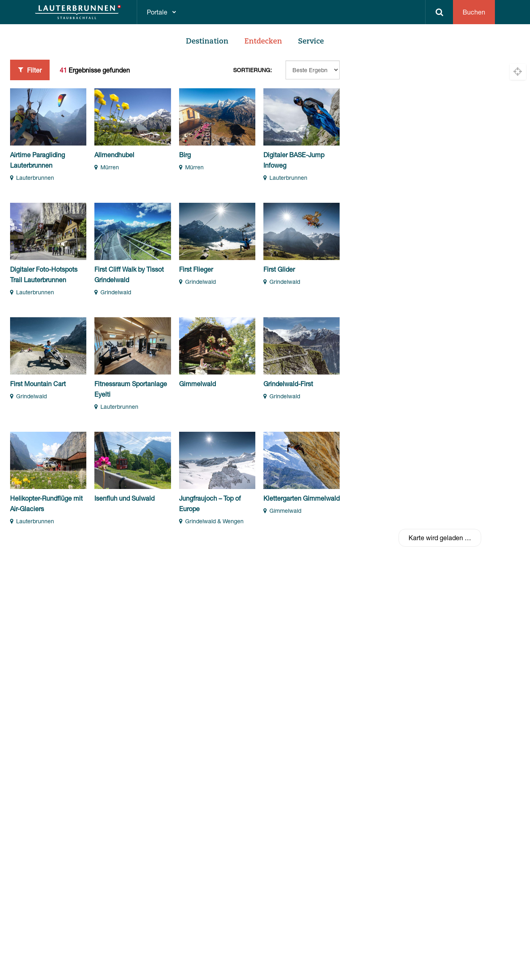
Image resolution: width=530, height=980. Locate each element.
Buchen (474, 12)
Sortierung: (252, 70)
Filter (30, 70)
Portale (157, 12)
